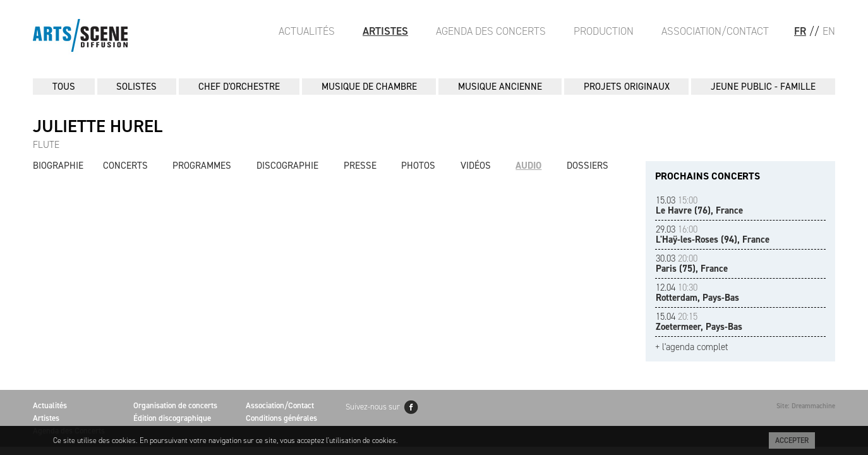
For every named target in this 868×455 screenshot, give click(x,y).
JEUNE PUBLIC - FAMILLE (763, 87)
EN (829, 31)
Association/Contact (715, 31)
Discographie (287, 166)
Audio (528, 166)
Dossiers (588, 166)
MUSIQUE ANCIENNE (500, 87)
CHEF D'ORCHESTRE (239, 87)
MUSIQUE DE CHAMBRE (369, 87)
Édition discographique (172, 418)
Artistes (385, 31)
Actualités (307, 31)
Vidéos (476, 166)
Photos (418, 166)
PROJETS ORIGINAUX (627, 87)
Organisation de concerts (175, 405)
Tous (64, 87)
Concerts (125, 166)
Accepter (792, 440)
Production (604, 31)
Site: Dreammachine (806, 406)
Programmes (202, 166)
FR (800, 31)
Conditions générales (281, 418)
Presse (360, 166)
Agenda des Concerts (491, 31)
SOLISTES (136, 87)
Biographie (58, 166)
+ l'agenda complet (692, 347)
